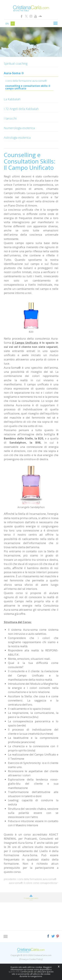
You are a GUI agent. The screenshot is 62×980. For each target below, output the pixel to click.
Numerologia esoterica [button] (19, 128)
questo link (14, 972)
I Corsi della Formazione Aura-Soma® (26, 81)
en (7, 24)
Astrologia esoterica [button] (17, 138)
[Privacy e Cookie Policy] (31, 959)
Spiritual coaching (16, 63)
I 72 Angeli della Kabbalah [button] (21, 109)
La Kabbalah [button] (12, 99)
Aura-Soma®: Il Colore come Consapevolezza (33, 883)
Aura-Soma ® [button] (14, 73)
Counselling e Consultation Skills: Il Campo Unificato (28, 87)
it (13, 24)
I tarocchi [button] (10, 118)
